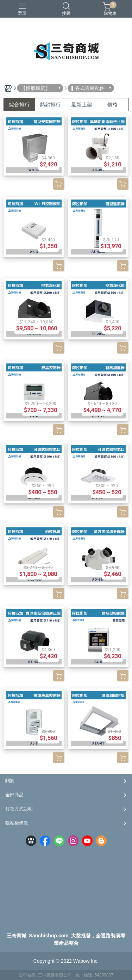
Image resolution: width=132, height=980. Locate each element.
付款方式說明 (19, 809)
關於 (10, 781)
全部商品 (14, 795)
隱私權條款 (17, 823)
